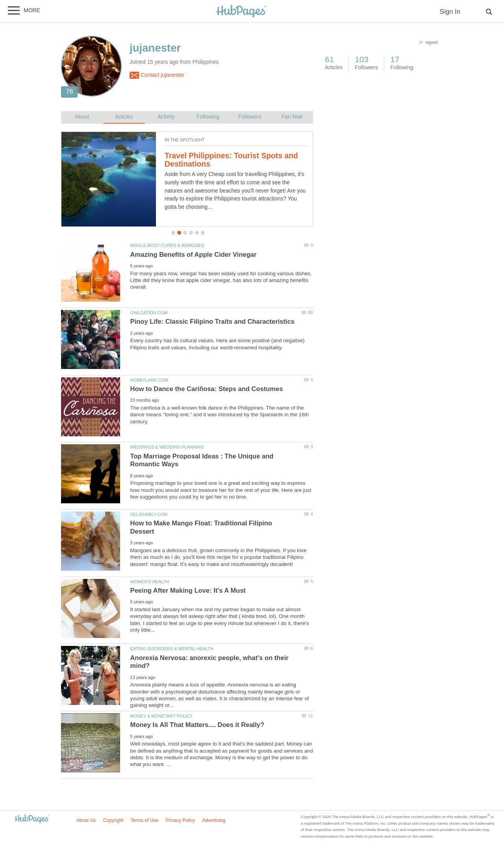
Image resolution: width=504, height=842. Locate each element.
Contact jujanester (157, 75)
